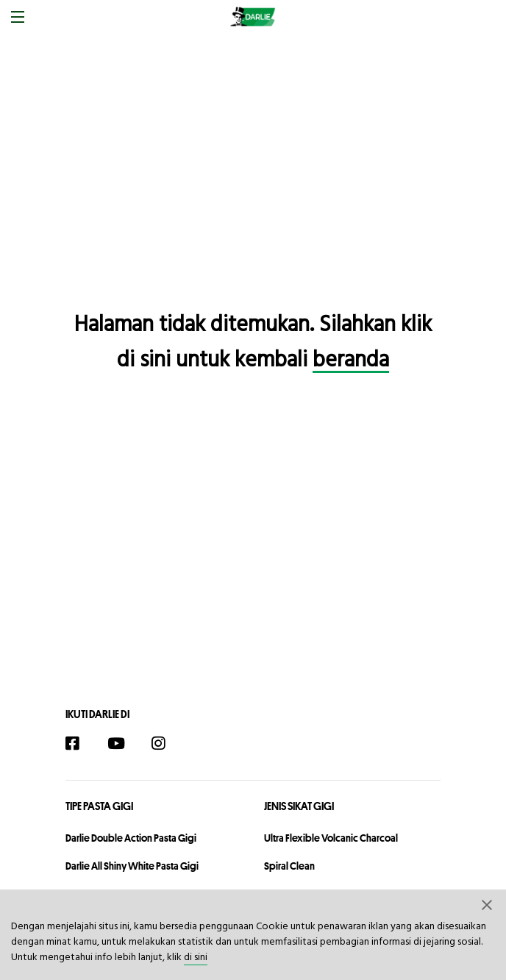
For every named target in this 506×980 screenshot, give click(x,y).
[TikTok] (200, 745)
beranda (351, 361)
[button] (488, 904)
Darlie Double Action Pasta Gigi (131, 838)
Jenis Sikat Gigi (299, 806)
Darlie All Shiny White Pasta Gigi (132, 866)
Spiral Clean (289, 866)
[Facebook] (80, 745)
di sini (196, 958)
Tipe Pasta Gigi (99, 806)
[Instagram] (166, 745)
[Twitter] (227, 745)
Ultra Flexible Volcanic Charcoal (331, 838)
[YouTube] (123, 745)
